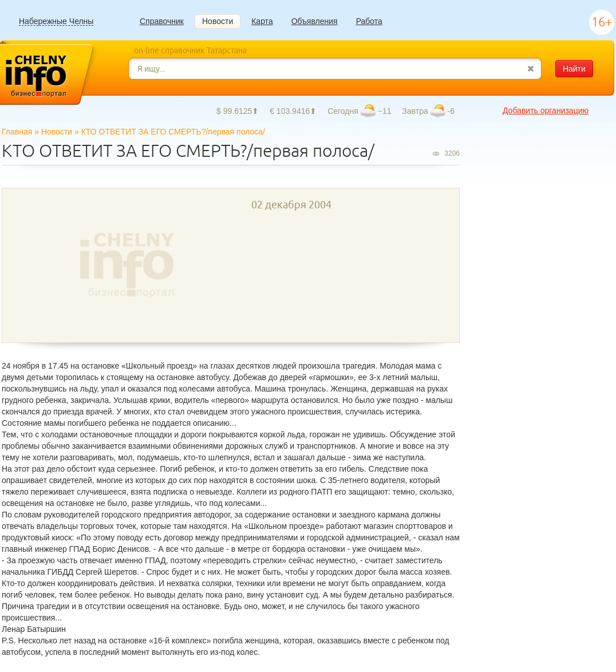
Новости (218, 21)
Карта (262, 21)
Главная (17, 132)
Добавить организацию (546, 110)
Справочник (162, 21)
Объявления (315, 21)
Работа (369, 21)
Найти (574, 69)
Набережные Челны (56, 21)
